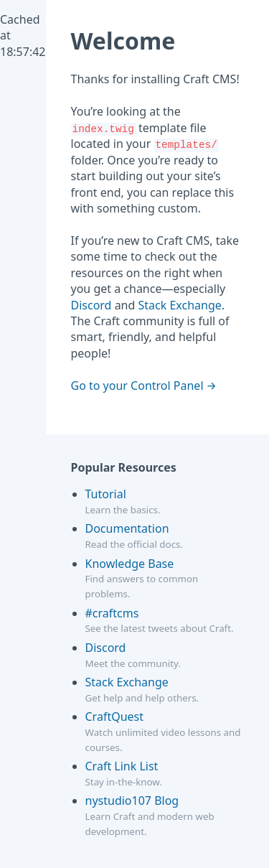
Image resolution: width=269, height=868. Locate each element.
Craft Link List (122, 766)
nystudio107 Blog (132, 801)
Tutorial (106, 494)
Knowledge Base (130, 564)
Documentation (127, 528)
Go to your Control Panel (137, 386)
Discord (91, 305)
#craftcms (112, 613)
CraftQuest (115, 717)
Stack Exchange (180, 305)
